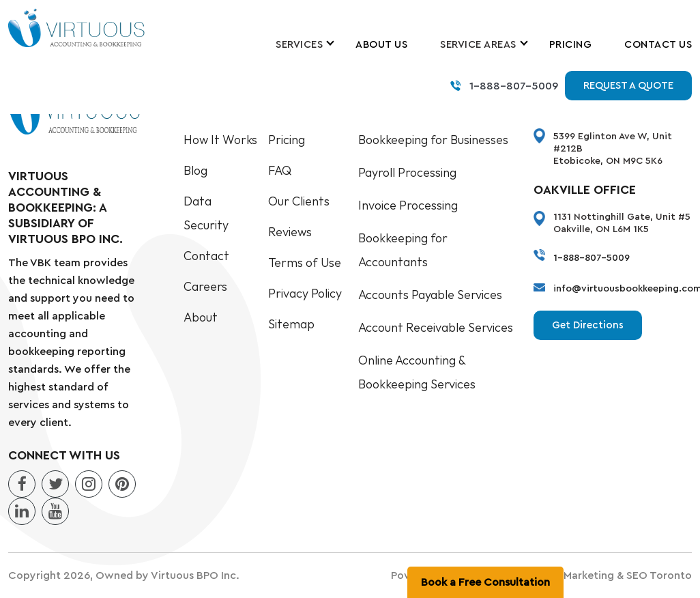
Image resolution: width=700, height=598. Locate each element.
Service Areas (478, 45)
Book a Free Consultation (485, 582)
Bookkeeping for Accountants (403, 251)
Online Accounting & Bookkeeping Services (417, 373)
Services (299, 45)
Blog (195, 171)
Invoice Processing (408, 206)
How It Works (220, 140)
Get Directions (588, 325)
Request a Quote (628, 86)
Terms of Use (305, 263)
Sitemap (291, 325)
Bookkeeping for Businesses (433, 140)
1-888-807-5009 (514, 86)
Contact (206, 256)
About (201, 318)
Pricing (571, 45)
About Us (381, 45)
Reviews (290, 232)
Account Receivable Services (436, 328)
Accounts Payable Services (430, 295)
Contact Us (658, 45)
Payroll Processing (407, 173)
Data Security (206, 214)
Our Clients (299, 202)
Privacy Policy (305, 294)
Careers (205, 287)
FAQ (280, 171)
